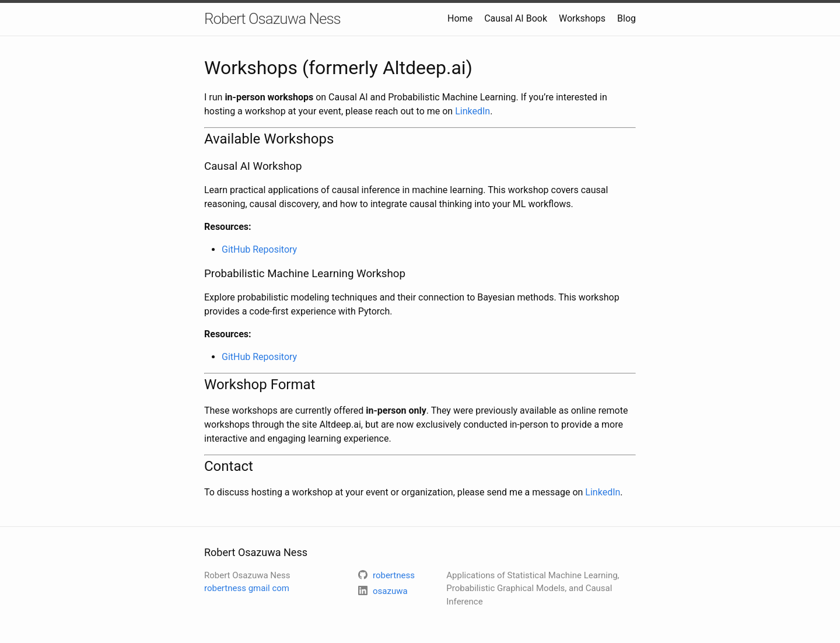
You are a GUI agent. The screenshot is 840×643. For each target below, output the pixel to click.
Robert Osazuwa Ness (272, 19)
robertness (247, 588)
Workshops (582, 18)
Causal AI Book (516, 18)
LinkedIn (473, 111)
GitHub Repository (259, 249)
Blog (626, 18)
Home (460, 18)
